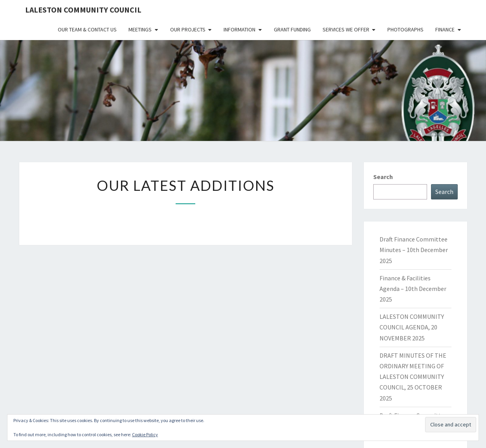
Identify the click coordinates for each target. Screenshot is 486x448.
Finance (445, 29)
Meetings (140, 29)
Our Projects (188, 29)
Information (239, 29)
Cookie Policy (145, 434)
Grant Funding (292, 29)
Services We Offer (346, 29)
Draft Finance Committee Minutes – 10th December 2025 (414, 250)
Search (383, 177)
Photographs (405, 29)
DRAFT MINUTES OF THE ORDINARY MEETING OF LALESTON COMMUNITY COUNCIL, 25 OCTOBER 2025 (413, 377)
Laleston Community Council (83, 10)
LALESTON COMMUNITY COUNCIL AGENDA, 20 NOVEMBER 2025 (412, 327)
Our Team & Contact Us (87, 29)
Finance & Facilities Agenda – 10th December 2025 (413, 289)
